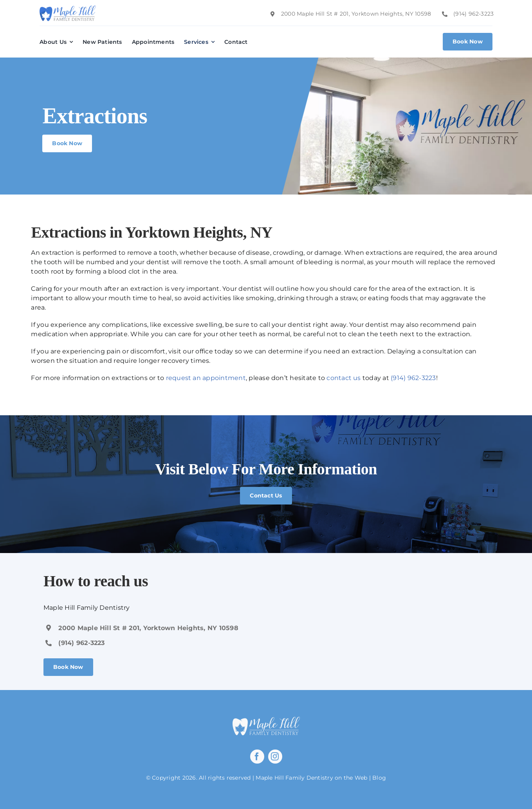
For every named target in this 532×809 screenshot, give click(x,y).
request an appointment (206, 378)
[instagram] (275, 757)
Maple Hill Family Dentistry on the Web (311, 778)
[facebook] (257, 757)
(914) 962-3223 (413, 378)
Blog (379, 778)
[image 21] (68, 8)
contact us (344, 378)
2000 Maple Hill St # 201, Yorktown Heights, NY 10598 (148, 628)
